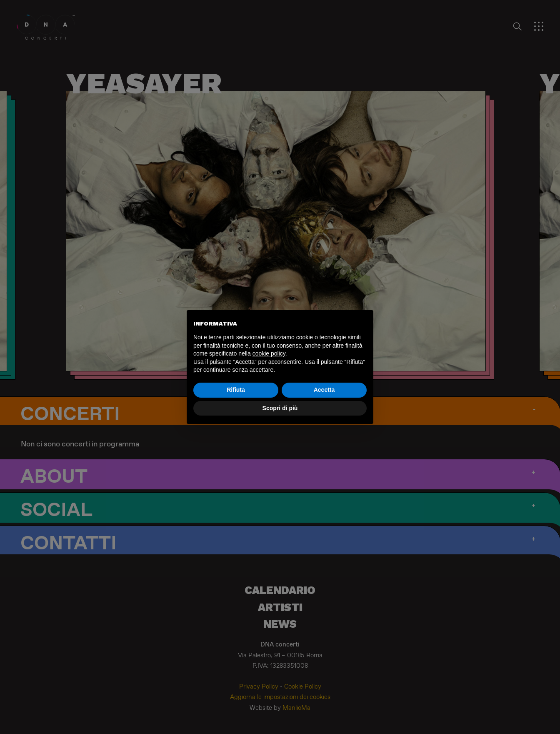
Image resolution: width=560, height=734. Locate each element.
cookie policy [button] (269, 353)
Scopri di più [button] (280, 408)
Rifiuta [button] (236, 390)
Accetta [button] (324, 390)
